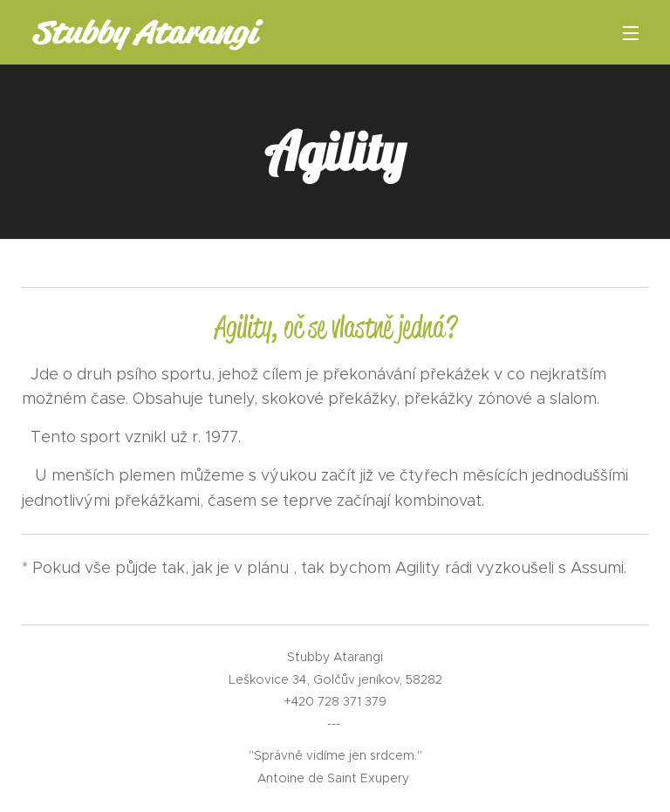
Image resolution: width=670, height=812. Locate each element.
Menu (631, 33)
